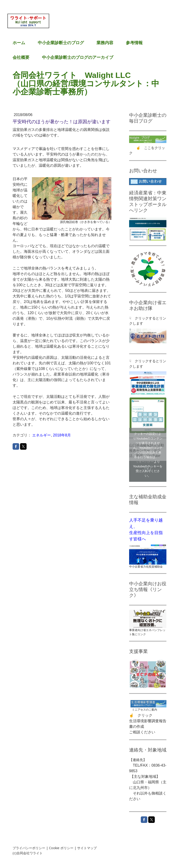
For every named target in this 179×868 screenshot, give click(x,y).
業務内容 (105, 43)
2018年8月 (62, 435)
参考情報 (134, 43)
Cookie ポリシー (61, 848)
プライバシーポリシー (29, 848)
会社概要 (21, 57)
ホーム (19, 43)
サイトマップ (87, 848)
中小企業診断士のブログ (61, 43)
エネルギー (41, 435)
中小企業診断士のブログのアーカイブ (78, 57)
